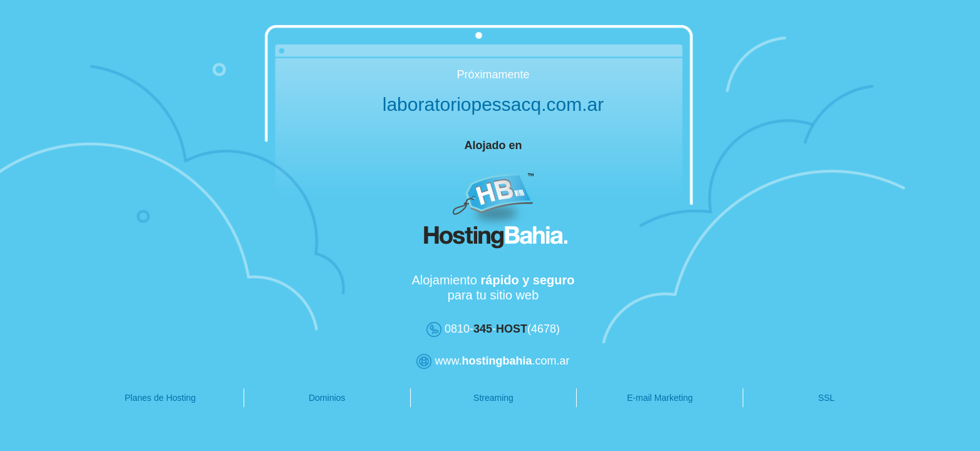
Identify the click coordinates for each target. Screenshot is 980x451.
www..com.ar (482, 361)
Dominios (313, 398)
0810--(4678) (482, 329)
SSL (792, 398)
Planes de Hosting (153, 398)
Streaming (473, 398)
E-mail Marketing (633, 398)
